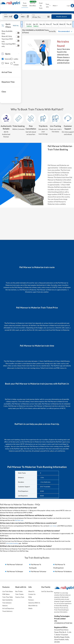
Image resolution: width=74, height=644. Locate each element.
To (22, 14)
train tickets (53, 526)
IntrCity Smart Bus (47, 591)
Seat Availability (8, 600)
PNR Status (6, 594)
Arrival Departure (8, 608)
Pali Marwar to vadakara (63, 571)
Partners (31, 600)
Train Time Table (8, 597)
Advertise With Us (34, 603)
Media (30, 608)
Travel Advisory (7, 611)
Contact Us (32, 594)
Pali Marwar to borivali (15, 564)
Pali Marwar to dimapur (15, 571)
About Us (31, 591)
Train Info (48, 6)
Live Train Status (8, 591)
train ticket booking (12, 543)
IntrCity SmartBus (33, 4)
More (55, 6)
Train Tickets (25, 4)
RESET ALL (16, 26)
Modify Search (62, 17)
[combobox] (8, 17)
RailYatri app (19, 520)
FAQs (30, 597)
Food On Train (41, 6)
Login (70, 6)
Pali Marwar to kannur (39, 571)
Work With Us (33, 606)
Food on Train (20, 597)
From (6, 14)
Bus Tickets (19, 591)
